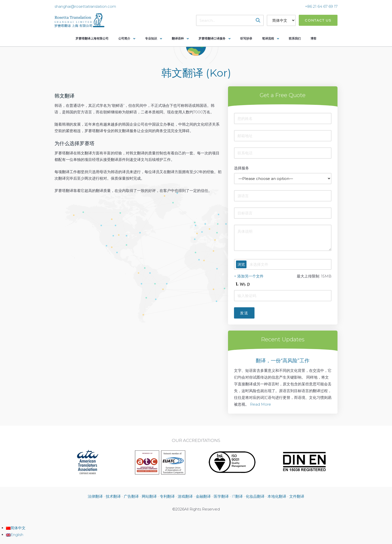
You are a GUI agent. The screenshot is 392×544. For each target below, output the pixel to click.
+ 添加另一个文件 (249, 276)
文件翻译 (297, 496)
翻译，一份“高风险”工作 (283, 361)
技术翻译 (113, 496)
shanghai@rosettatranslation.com (85, 6)
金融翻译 (203, 496)
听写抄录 (246, 38)
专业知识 (151, 38)
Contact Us (318, 20)
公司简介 (124, 38)
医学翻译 (221, 496)
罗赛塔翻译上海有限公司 (92, 38)
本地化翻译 (277, 496)
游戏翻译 (185, 496)
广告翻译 (131, 496)
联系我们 (295, 38)
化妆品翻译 (255, 496)
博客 (313, 38)
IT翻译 (237, 496)
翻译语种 (178, 38)
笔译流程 (268, 38)
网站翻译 (149, 496)
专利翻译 (167, 496)
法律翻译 (95, 496)
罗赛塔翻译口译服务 (212, 38)
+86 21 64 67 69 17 (321, 6)
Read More (260, 404)
